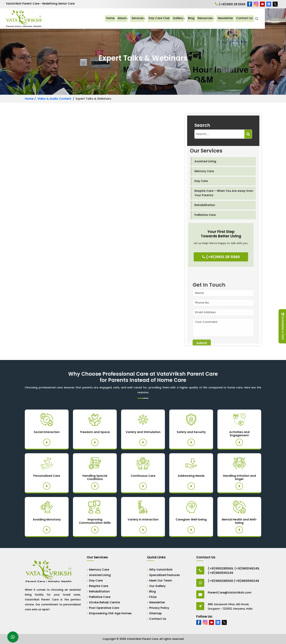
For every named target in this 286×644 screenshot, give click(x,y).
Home (129, 18)
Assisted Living (205, 161)
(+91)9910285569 (220, 568)
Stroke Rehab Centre (104, 602)
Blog (211, 18)
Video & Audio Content (54, 99)
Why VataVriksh (161, 570)
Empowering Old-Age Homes (110, 613)
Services (157, 18)
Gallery (198, 18)
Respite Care (99, 586)
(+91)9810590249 (220, 573)
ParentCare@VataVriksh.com (230, 593)
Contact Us (265, 18)
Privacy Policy (159, 608)
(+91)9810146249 (247, 568)
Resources (225, 18)
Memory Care (204, 171)
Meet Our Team (161, 581)
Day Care (201, 181)
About (141, 18)
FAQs (153, 597)
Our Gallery (157, 586)
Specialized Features (165, 575)
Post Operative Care (104, 608)
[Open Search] (278, 19)
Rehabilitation (205, 205)
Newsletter (246, 18)
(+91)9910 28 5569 (230, 4)
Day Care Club (179, 18)
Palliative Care (205, 215)
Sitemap (155, 613)
